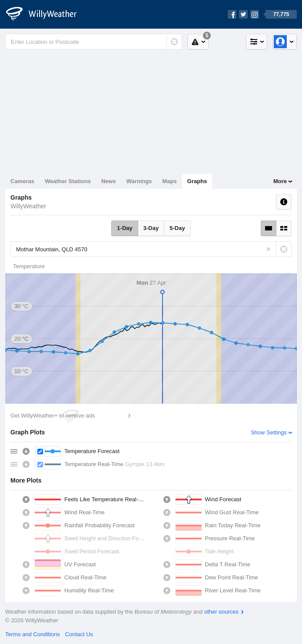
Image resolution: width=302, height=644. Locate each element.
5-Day (177, 228)
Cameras (22, 181)
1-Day (124, 228)
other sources (221, 612)
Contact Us (79, 634)
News (109, 181)
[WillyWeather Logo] (46, 14)
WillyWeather (28, 206)
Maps (170, 181)
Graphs (197, 181)
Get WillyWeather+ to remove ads (53, 416)
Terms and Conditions (33, 634)
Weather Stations (68, 181)
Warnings (139, 181)
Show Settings (269, 432)
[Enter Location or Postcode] (94, 42)
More (280, 181)
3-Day (151, 228)
